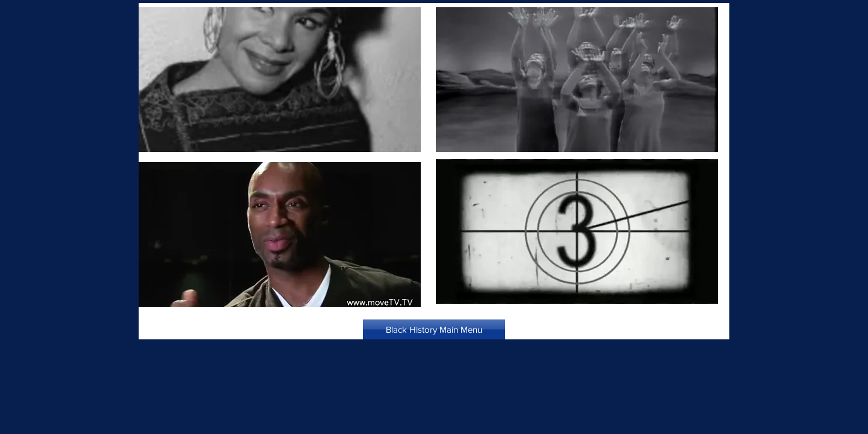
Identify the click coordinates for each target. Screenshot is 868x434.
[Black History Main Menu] (434, 329)
